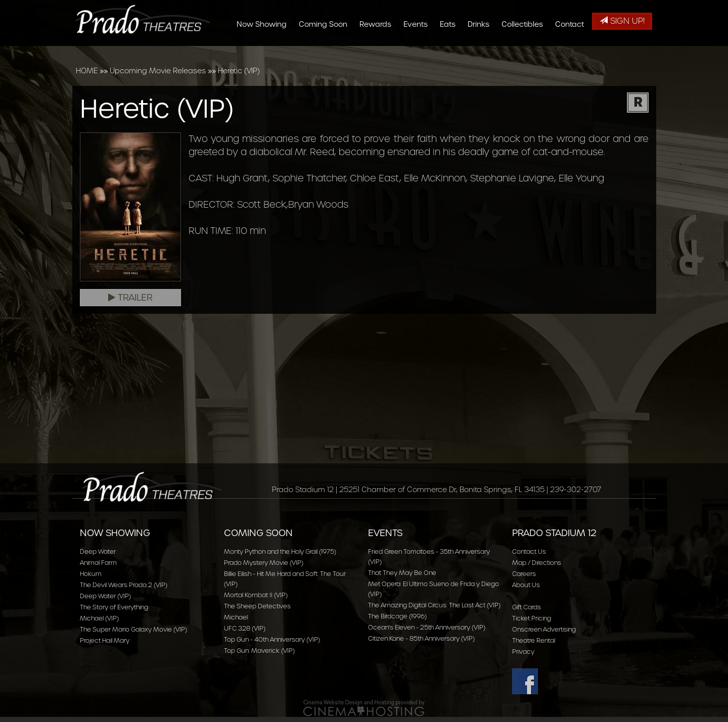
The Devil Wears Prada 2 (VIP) (124, 585)
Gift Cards (527, 607)
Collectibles (526, 52)
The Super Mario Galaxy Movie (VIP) (133, 629)
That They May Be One (402, 573)
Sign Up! (622, 21)
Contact (573, 52)
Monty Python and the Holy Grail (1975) (280, 551)
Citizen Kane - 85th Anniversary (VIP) (421, 638)
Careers (524, 574)
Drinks (482, 52)
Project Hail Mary (105, 640)
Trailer (130, 298)
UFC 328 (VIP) (245, 628)
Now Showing (265, 52)
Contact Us (529, 551)
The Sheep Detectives (257, 606)
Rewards (379, 52)
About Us (526, 585)
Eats (451, 52)
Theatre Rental (534, 640)
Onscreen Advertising (544, 629)
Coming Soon (327, 52)
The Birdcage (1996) (397, 616)
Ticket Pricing (532, 618)
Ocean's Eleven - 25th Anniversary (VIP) (427, 627)
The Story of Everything (114, 607)
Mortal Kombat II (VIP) (256, 595)
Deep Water (98, 551)
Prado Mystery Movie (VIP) (264, 563)
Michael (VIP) (99, 618)
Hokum (91, 574)
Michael (236, 617)
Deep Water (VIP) (105, 596)
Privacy (523, 652)
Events (419, 52)
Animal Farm (98, 563)
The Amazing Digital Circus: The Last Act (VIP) (434, 605)
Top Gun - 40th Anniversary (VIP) (272, 639)
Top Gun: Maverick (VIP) (259, 651)
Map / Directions (537, 563)
